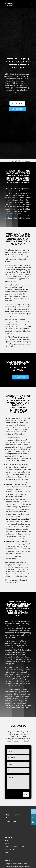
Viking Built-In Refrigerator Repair (16, 864)
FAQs (7, 840)
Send (26, 794)
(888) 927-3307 (18, 109)
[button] (33, 822)
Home (8, 161)
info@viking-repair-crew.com (14, 846)
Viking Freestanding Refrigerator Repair (18, 867)
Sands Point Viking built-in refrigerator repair (14, 215)
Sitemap (8, 843)
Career (7, 852)
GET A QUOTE (17, 103)
